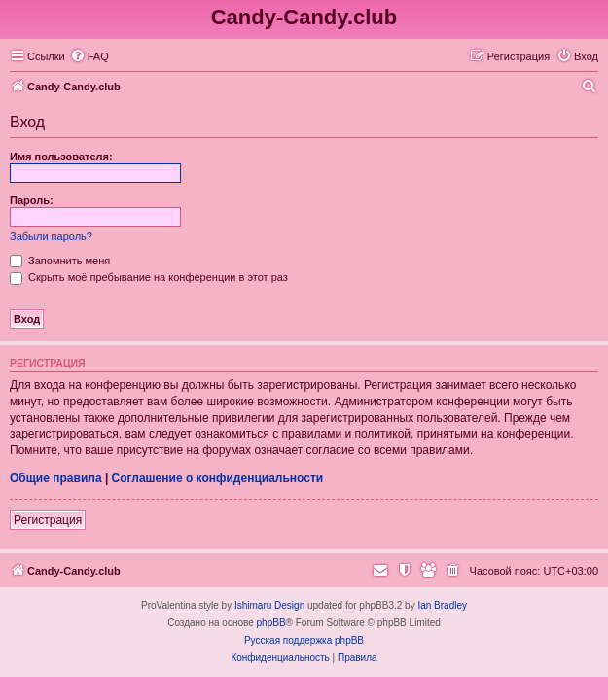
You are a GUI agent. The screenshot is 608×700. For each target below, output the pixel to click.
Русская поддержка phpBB (304, 640)
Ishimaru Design (269, 605)
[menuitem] (89, 56)
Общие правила (56, 478)
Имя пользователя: (61, 157)
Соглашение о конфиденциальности (218, 478)
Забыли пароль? (51, 236)
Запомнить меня (60, 261)
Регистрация (48, 520)
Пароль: (32, 200)
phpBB (271, 623)
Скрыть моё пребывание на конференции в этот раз (149, 277)
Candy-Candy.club (304, 17)
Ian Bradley (442, 605)
